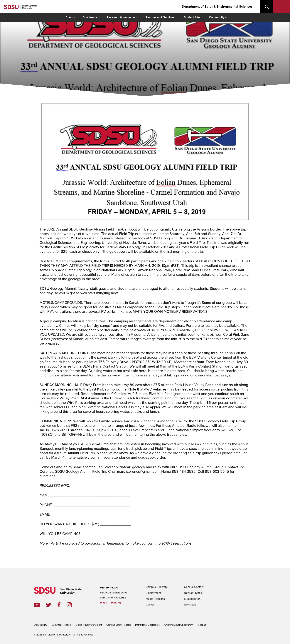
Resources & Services (160, 17)
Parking (116, 603)
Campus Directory (157, 587)
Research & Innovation (122, 17)
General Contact (194, 587)
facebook (62, 605)
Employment (153, 593)
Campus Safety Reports (119, 625)
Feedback (202, 625)
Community (217, 17)
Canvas (150, 605)
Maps (103, 603)
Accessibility (41, 625)
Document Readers (61, 625)
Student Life (192, 17)
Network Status (193, 593)
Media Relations (155, 599)
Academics (90, 17)
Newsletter (190, 605)
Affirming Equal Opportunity (178, 625)
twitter (52, 605)
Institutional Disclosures (147, 625)
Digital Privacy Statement (89, 625)
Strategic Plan (192, 599)
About (69, 17)
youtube (37, 605)
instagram (72, 605)
